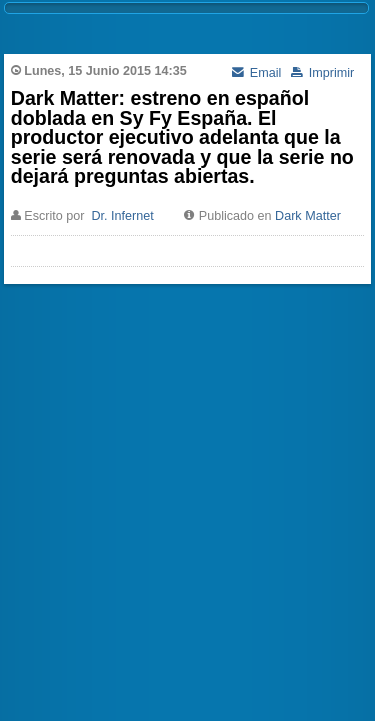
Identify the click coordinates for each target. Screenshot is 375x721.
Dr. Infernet (122, 216)
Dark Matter (308, 216)
